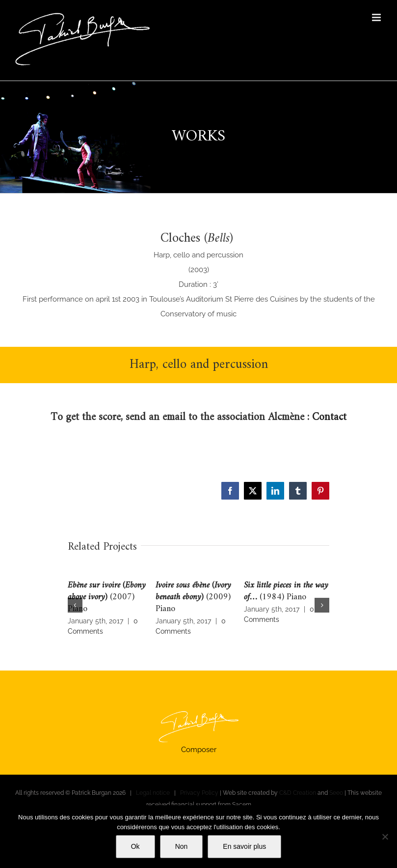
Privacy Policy (199, 793)
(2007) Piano (107, 597)
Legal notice (153, 793)
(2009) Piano (193, 597)
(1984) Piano (286, 591)
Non (182, 846)
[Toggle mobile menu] (377, 17)
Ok (135, 846)
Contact (329, 417)
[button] (75, 605)
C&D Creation (298, 793)
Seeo (336, 793)
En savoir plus (244, 846)
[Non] (385, 837)
